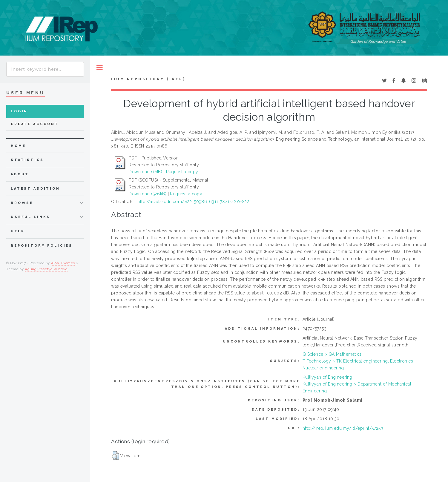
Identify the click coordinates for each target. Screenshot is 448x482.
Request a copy (182, 172)
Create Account (35, 124)
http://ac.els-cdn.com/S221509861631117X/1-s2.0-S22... (195, 202)
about (20, 174)
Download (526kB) (148, 194)
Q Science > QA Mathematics (332, 354)
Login (19, 111)
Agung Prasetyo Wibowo (46, 269)
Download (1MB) (145, 172)
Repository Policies (42, 246)
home (18, 146)
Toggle (100, 67)
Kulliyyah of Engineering (327, 377)
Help (17, 231)
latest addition (35, 189)
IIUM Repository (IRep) (148, 79)
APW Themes (63, 263)
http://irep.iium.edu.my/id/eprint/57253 (343, 428)
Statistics (27, 160)
